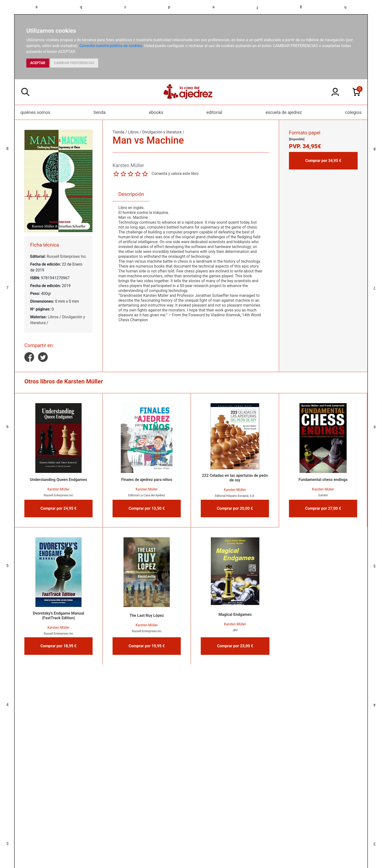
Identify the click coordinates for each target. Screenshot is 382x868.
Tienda (118, 132)
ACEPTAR (38, 63)
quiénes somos (35, 112)
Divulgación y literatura (162, 132)
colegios (353, 112)
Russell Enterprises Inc (66, 256)
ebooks (156, 112)
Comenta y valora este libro (175, 174)
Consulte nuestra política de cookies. (111, 46)
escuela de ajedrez (284, 112)
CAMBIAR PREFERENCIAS (74, 63)
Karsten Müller (59, 489)
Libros (53, 317)
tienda (100, 112)
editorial (215, 112)
